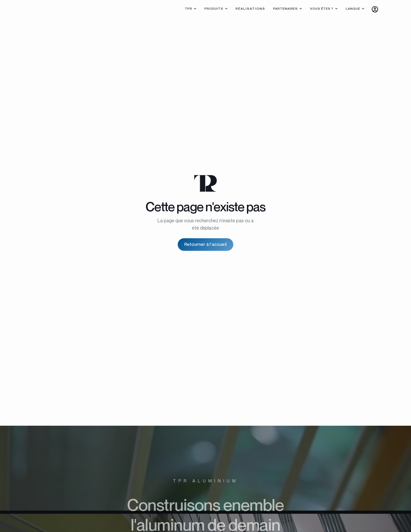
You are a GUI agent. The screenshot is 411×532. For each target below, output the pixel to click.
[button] (191, 9)
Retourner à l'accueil (206, 244)
